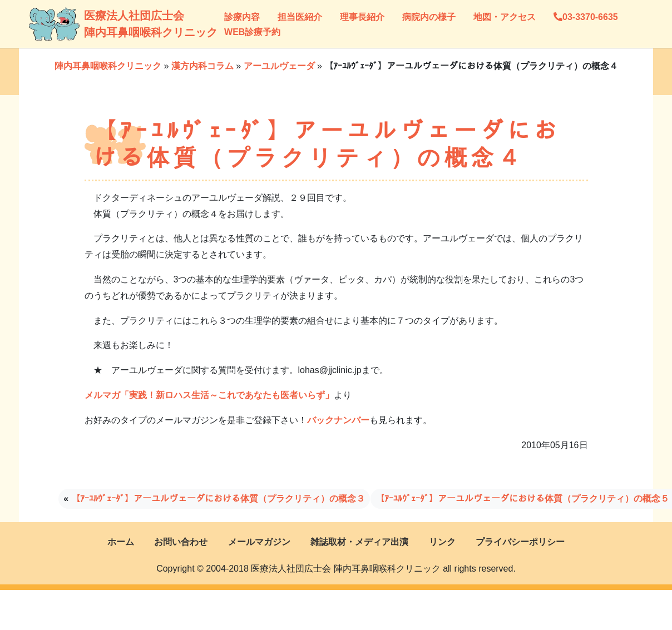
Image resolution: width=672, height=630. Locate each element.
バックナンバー (338, 420)
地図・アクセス (505, 17)
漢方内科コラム (202, 66)
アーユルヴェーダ (279, 66)
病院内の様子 (429, 17)
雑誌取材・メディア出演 (359, 542)
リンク (442, 542)
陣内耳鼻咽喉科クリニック (108, 66)
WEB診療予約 (252, 32)
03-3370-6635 (586, 17)
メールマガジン (259, 542)
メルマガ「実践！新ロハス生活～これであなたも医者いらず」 (209, 395)
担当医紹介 (300, 17)
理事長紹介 (362, 17)
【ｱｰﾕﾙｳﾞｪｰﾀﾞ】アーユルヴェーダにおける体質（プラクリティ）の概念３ (218, 498)
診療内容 (242, 17)
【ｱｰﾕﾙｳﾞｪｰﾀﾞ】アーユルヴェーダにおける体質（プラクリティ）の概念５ (522, 498)
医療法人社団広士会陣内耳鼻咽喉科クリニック (95, 24)
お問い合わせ (181, 542)
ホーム (121, 542)
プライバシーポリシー (520, 542)
